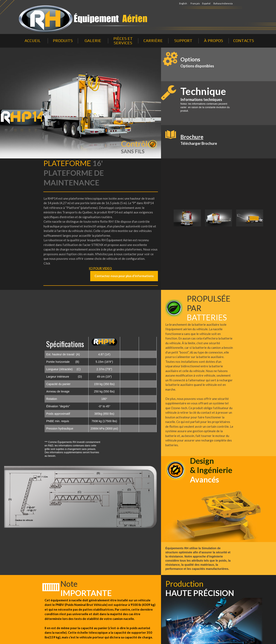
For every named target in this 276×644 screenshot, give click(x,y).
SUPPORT (183, 40)
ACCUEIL (33, 40)
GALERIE (93, 40)
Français (195, 3)
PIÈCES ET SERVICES (123, 41)
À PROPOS (213, 40)
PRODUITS (63, 40)
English (183, 3)
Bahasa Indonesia (223, 3)
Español (206, 3)
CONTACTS (244, 40)
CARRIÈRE (153, 40)
